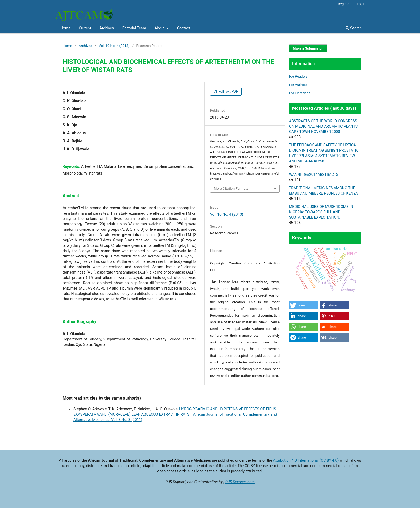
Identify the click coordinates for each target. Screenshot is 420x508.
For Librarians (300, 93)
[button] (304, 305)
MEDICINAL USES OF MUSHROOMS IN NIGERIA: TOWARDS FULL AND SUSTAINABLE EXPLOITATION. (321, 212)
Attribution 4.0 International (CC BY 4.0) (306, 460)
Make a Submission (308, 48)
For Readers (298, 76)
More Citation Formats (231, 189)
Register (344, 4)
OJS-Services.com (240, 482)
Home (65, 28)
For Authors (298, 85)
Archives (107, 28)
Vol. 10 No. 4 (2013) (114, 46)
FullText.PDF (228, 91)
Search (354, 28)
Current (85, 28)
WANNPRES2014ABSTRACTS (314, 175)
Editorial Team (134, 28)
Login (361, 4)
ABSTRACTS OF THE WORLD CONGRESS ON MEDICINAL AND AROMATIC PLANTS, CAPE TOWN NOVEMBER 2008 (324, 126)
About (160, 28)
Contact (184, 28)
